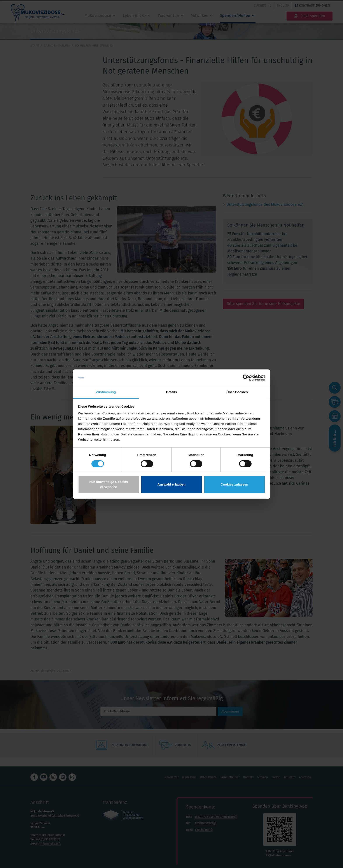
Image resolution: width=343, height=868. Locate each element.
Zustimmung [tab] (106, 392)
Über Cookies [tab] (237, 392)
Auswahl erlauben (171, 485)
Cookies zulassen (234, 485)
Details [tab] (171, 392)
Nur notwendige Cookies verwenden (109, 485)
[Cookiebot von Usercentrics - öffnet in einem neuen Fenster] (246, 378)
